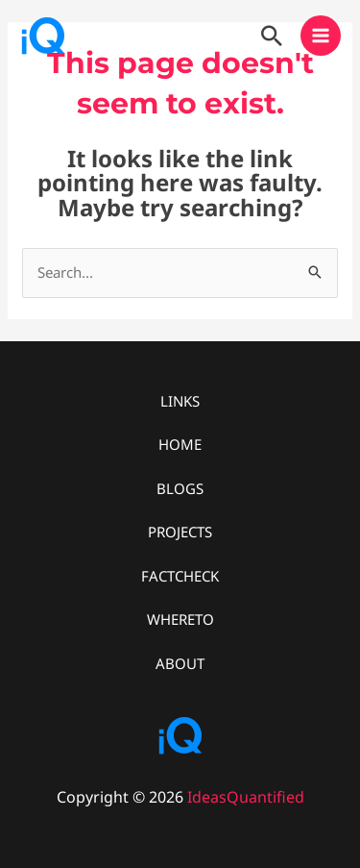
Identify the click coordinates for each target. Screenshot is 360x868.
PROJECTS (180, 532)
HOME (180, 444)
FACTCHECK (180, 576)
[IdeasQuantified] (43, 36)
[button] (272, 36)
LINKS (180, 401)
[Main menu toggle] (321, 36)
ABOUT (180, 663)
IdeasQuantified (246, 797)
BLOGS (180, 488)
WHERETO (180, 619)
